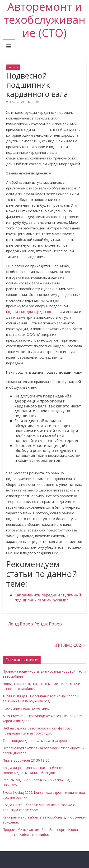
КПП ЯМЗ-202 (70, 645)
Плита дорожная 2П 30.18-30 (26, 760)
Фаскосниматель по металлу (26, 708)
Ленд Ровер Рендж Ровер (32, 624)
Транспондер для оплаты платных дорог (35, 741)
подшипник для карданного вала (34, 312)
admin (36, 102)
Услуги (13, 67)
